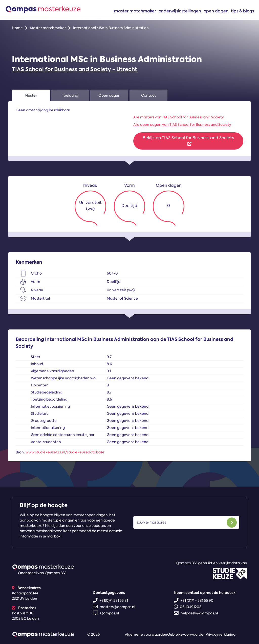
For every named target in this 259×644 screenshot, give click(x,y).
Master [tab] (31, 95)
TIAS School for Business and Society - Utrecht (75, 69)
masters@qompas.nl (114, 607)
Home (17, 28)
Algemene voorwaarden (146, 634)
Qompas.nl (106, 613)
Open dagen (216, 11)
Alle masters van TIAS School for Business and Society (179, 117)
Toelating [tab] (70, 95)
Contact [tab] (148, 95)
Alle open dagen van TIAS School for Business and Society (182, 124)
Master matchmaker (135, 11)
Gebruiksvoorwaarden (186, 634)
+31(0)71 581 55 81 (110, 600)
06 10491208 (188, 607)
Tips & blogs (242, 11)
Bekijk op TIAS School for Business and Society (188, 140)
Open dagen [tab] (109, 95)
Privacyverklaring (221, 634)
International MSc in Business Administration (111, 28)
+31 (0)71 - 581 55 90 (194, 600)
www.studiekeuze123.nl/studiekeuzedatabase (65, 452)
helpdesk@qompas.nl (196, 613)
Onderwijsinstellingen (180, 11)
